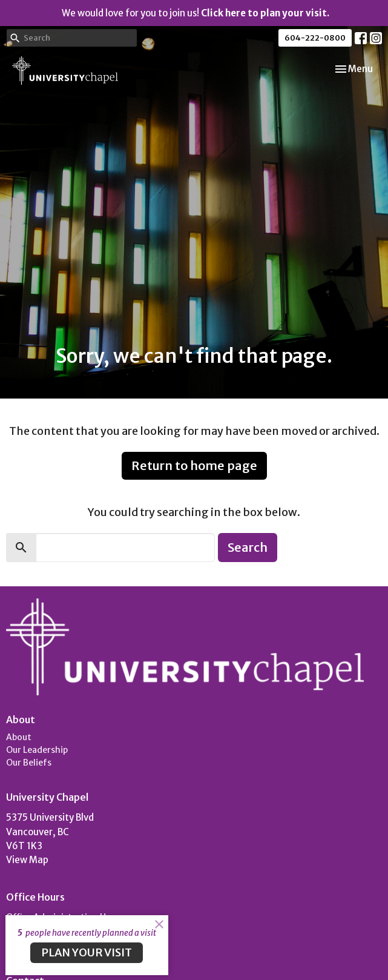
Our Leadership (37, 750)
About (19, 737)
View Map (27, 860)
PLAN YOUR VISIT (87, 952)
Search (248, 547)
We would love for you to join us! (196, 13)
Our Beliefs (29, 763)
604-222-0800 (315, 38)
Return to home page (194, 465)
